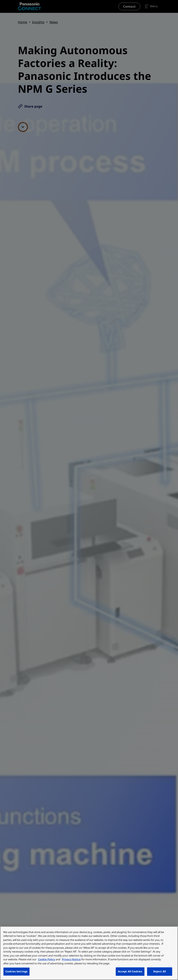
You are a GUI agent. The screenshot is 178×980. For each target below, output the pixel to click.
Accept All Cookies (130, 971)
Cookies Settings (16, 971)
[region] (89, 953)
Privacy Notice (71, 959)
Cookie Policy (47, 959)
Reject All (160, 971)
